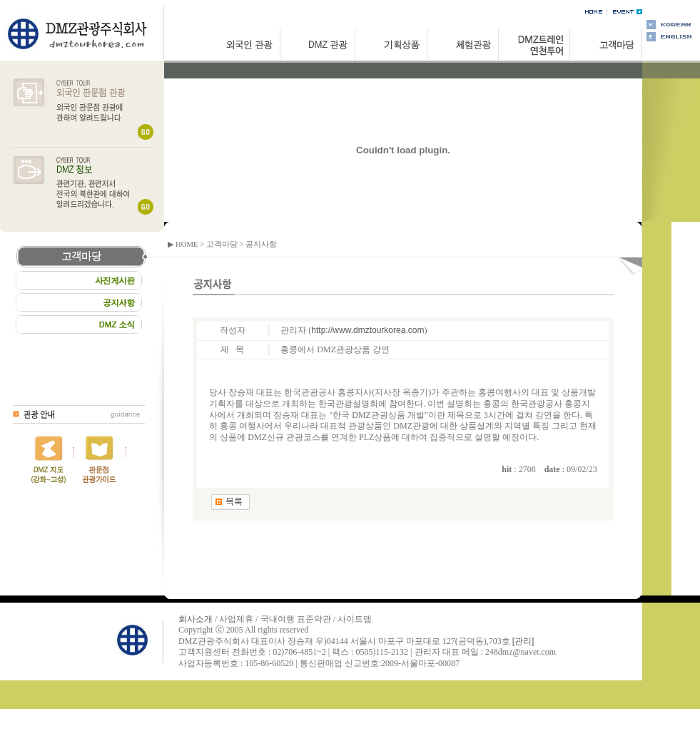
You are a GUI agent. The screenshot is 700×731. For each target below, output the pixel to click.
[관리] (523, 641)
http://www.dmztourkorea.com (367, 330)
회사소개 (196, 619)
